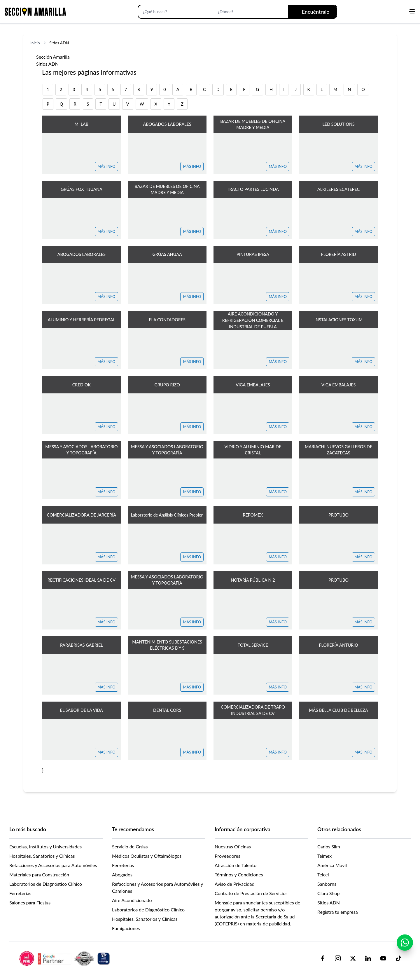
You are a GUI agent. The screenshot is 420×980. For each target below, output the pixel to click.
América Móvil (332, 865)
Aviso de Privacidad (235, 884)
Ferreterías (20, 893)
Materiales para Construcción (39, 874)
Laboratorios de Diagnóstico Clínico (46, 884)
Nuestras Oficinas (233, 846)
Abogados (122, 874)
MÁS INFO (106, 166)
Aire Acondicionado (132, 900)
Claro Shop (329, 893)
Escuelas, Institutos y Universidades (45, 846)
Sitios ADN (329, 903)
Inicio (35, 43)
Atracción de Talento (236, 865)
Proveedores (228, 856)
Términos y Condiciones (239, 874)
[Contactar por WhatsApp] (405, 943)
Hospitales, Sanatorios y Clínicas (42, 856)
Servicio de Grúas (130, 846)
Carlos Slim (329, 846)
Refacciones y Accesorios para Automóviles (53, 865)
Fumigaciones (126, 928)
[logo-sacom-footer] (65, 958)
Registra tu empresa (338, 912)
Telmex (324, 856)
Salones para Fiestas (30, 903)
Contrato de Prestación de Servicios (251, 893)
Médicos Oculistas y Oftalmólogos (147, 856)
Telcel (323, 874)
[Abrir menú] (412, 12)
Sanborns (327, 884)
